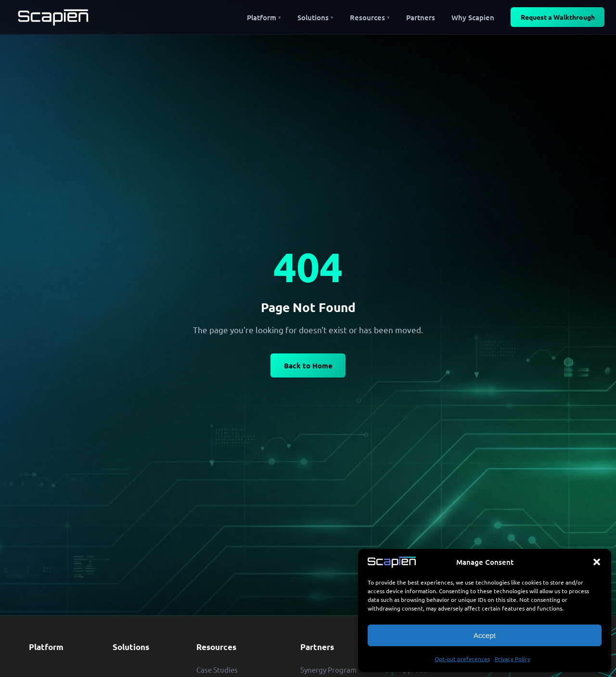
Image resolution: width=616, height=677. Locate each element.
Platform (46, 647)
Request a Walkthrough (558, 17)
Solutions (131, 647)
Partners (317, 647)
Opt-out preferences (462, 659)
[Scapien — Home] (53, 17)
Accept (485, 635)
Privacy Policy (513, 659)
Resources (216, 647)
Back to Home (308, 365)
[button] (597, 562)
